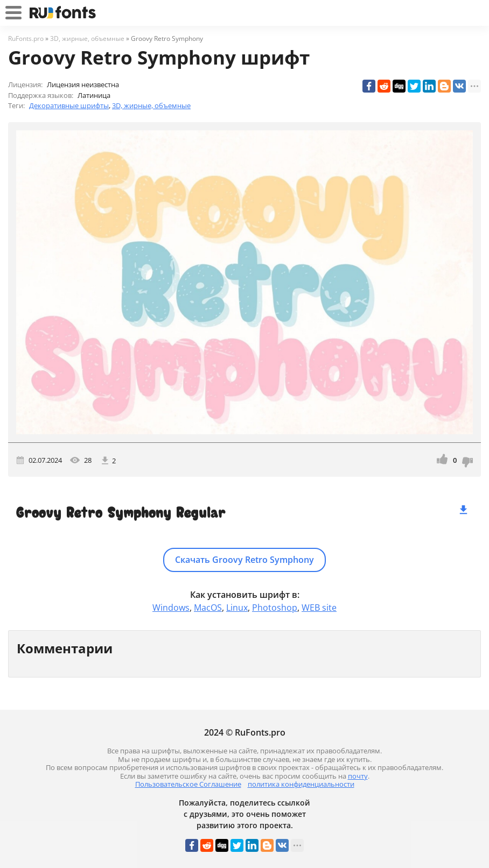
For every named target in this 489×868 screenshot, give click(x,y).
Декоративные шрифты (69, 105)
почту (358, 776)
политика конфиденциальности (301, 784)
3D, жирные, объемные (151, 105)
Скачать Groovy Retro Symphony (244, 560)
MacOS (208, 608)
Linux (237, 608)
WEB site (319, 608)
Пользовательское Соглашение (188, 784)
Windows (171, 608)
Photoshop (275, 608)
